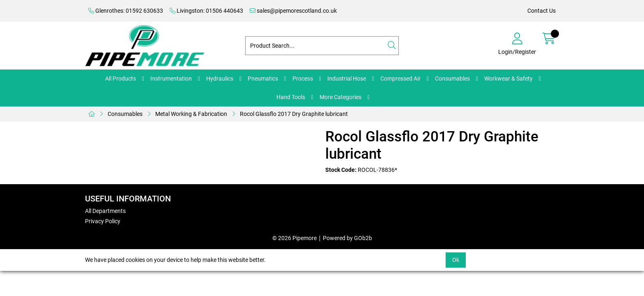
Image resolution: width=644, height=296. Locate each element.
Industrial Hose (347, 79)
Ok (456, 260)
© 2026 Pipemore (294, 238)
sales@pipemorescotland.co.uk (293, 11)
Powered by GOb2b (347, 238)
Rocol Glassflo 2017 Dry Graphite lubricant (294, 114)
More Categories (340, 97)
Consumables (452, 79)
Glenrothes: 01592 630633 (126, 11)
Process (303, 79)
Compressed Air (400, 79)
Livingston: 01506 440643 (206, 11)
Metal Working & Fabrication (191, 114)
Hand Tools (291, 97)
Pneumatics (263, 79)
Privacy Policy (103, 221)
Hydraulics (220, 79)
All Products (121, 79)
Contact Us (542, 11)
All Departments (105, 211)
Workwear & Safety (508, 79)
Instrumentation (171, 79)
